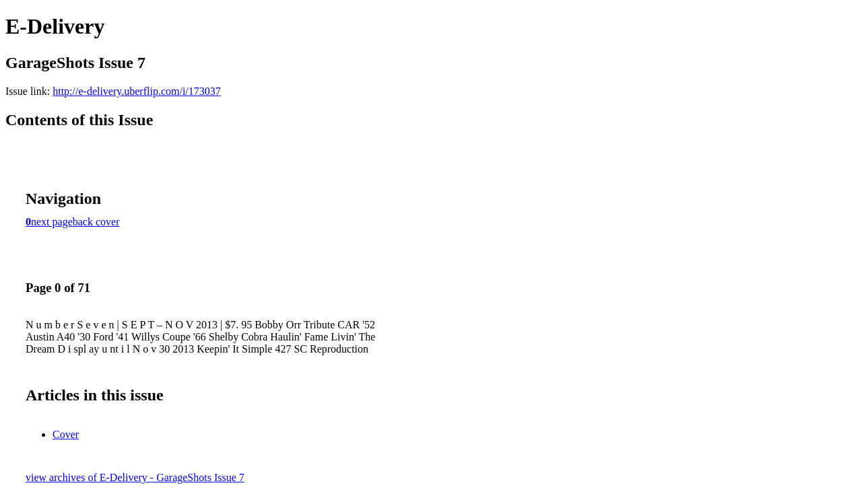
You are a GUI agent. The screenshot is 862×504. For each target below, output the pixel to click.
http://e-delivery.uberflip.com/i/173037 (137, 91)
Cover (66, 434)
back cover (96, 222)
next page (52, 222)
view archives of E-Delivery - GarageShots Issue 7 (135, 477)
